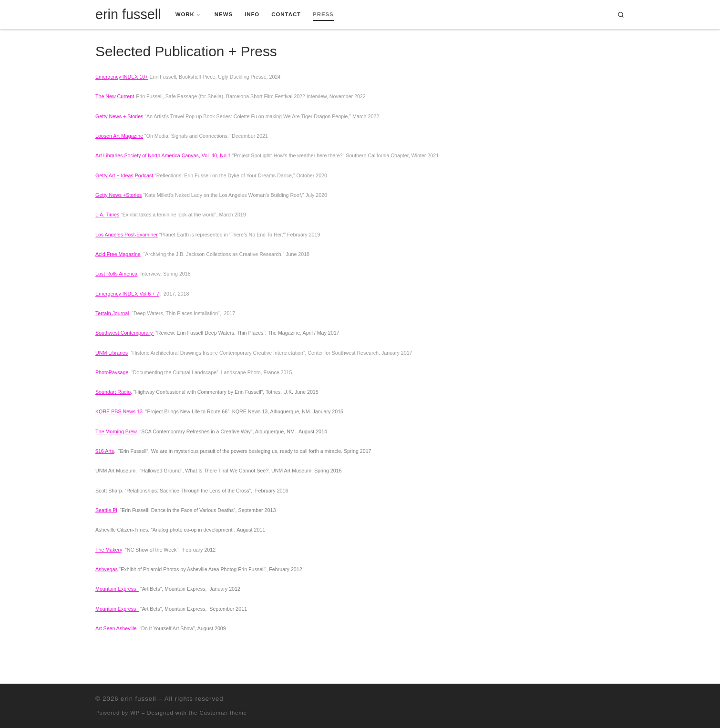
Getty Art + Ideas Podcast (124, 175)
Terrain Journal (112, 313)
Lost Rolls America (116, 274)
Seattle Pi (106, 510)
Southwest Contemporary (125, 333)
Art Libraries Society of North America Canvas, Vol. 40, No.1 (163, 155)
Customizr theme (224, 713)
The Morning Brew (116, 431)
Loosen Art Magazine (119, 136)
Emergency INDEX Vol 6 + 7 (127, 294)
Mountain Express (117, 589)
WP (135, 713)
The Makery (109, 550)
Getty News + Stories (119, 116)
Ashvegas (107, 569)
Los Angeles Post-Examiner (127, 235)
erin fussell (139, 699)
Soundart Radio (113, 392)
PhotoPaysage (112, 372)
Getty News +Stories (118, 195)
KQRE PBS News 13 (119, 411)
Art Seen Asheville (117, 628)
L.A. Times (107, 215)
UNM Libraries (112, 353)
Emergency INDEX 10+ (122, 77)
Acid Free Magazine (118, 254)
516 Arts (105, 451)
